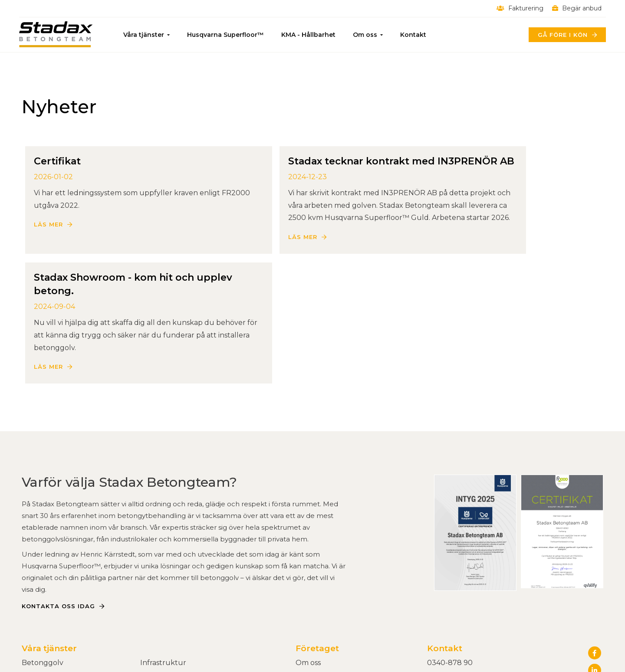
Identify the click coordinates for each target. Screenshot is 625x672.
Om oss (368, 35)
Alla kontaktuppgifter (465, 596)
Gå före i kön (560, 35)
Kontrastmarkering (173, 596)
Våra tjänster (146, 35)
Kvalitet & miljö (321, 584)
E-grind (153, 584)
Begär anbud (574, 8)
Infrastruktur (163, 571)
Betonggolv (43, 571)
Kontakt (416, 35)
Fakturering (517, 8)
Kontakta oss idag (58, 515)
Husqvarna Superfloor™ (228, 35)
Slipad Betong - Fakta (59, 596)
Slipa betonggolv (51, 584)
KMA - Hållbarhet (311, 35)
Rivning (35, 609)
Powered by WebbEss (562, 657)
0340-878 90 (450, 571)
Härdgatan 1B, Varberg (466, 584)
